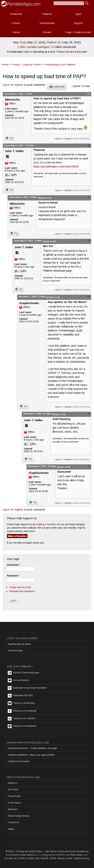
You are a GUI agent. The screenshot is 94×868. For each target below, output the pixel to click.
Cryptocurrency (81, 858)
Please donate (65, 52)
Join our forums (18, 680)
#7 (89, 466)
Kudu (23, 42)
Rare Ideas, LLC (30, 855)
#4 (89, 241)
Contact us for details (19, 761)
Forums (16, 23)
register (19, 85)
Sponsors (13, 809)
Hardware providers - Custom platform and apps (32, 748)
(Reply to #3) (49, 241)
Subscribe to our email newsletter (27, 688)
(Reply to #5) (59, 414)
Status (11, 829)
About (16, 32)
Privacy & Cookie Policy (29, 851)
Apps (78, 14)
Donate (47, 32)
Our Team (13, 790)
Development (47, 23)
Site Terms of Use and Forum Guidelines (67, 851)
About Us (12, 783)
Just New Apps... (16, 651)
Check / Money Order (61, 858)
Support (78, 23)
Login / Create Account (78, 32)
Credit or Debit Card (29, 858)
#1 (89, 94)
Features (47, 14)
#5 (89, 296)
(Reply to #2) (45, 198)
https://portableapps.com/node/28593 (56, 166)
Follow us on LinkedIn (22, 719)
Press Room (14, 796)
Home (5, 65)
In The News (14, 803)
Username (13, 565)
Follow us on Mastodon (22, 726)
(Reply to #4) (53, 297)
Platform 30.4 (55, 42)
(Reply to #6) (64, 467)
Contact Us (13, 822)
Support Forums (32, 65)
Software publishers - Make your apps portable (31, 755)
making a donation (46, 524)
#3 (89, 197)
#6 (89, 414)
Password (13, 576)
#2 (89, 145)
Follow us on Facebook (22, 711)
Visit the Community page (23, 673)
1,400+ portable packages (34, 47)
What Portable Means (19, 816)
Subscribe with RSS (20, 696)
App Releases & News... (20, 644)
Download (16, 14)
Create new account (20, 587)
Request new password (22, 591)
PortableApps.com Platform (60, 65)
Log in (6, 85)
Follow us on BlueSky (21, 703)
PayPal (44, 858)
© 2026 (9, 851)
